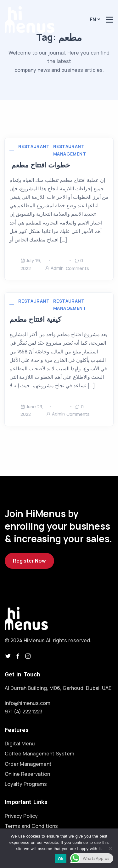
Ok (61, 859)
